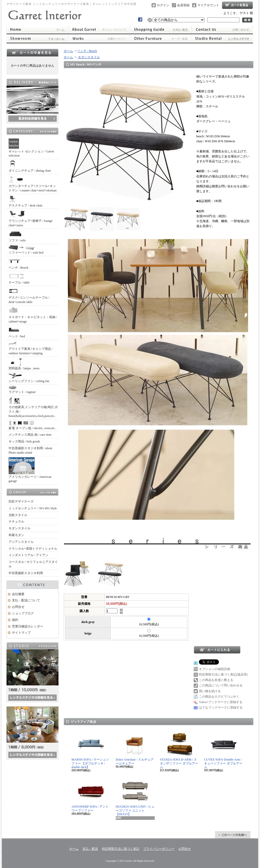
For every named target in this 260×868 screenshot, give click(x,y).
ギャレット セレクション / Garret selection (31, 148)
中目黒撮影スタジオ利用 (26, 573)
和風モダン (16, 535)
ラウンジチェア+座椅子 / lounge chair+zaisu (31, 218)
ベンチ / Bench (18, 263)
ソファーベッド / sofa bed (26, 250)
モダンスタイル (19, 528)
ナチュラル (16, 522)
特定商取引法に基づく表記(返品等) (223, 674)
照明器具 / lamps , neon (24, 364)
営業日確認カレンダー (28, 626)
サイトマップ (21, 633)
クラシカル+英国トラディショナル (33, 549)
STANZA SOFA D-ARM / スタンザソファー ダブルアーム (179, 750)
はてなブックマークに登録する (221, 708)
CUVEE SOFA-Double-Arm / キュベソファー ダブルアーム (223, 750)
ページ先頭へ (233, 835)
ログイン (163, 5)
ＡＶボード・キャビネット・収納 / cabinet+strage (33, 315)
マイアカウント (208, 5)
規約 (15, 620)
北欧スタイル (18, 515)
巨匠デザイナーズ (21, 501)
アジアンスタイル (21, 542)
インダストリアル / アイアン (28, 555)
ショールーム (37, 38)
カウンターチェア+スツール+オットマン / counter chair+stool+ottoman (33, 184)
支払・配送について (161, 29)
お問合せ (222, 29)
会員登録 (183, 5)
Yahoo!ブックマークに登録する (221, 702)
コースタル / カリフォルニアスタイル (33, 564)
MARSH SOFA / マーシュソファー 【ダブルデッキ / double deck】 (90, 750)
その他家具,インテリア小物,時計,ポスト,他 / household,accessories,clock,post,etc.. (33, 407)
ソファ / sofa (17, 236)
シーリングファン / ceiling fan (29, 378)
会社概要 (18, 594)
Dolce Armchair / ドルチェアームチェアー (135, 748)
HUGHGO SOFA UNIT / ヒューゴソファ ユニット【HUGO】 (135, 797)
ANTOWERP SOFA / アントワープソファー (90, 795)
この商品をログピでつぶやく (219, 697)
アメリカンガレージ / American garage (30, 470)
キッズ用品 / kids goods (24, 441)
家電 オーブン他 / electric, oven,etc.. (32, 425)
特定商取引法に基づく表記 (121, 849)
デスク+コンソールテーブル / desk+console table (29, 295)
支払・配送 (90, 849)
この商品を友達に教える (216, 680)
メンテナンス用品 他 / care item (30, 435)
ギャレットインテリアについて (99, 29)
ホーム (37, 29)
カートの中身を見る (32, 53)
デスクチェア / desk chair (25, 201)
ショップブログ (23, 613)
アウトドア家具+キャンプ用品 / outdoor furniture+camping (31, 348)
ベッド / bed (17, 332)
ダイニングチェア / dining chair (30, 166)
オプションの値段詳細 (214, 669)
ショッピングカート (237, 5)
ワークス (99, 38)
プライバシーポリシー (159, 849)
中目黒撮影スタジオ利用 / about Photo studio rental (30, 450)
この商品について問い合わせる (221, 685)
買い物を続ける (210, 691)
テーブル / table (19, 278)
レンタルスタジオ (222, 38)
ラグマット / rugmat (22, 390)
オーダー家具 (161, 38)
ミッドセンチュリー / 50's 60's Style (33, 508)
